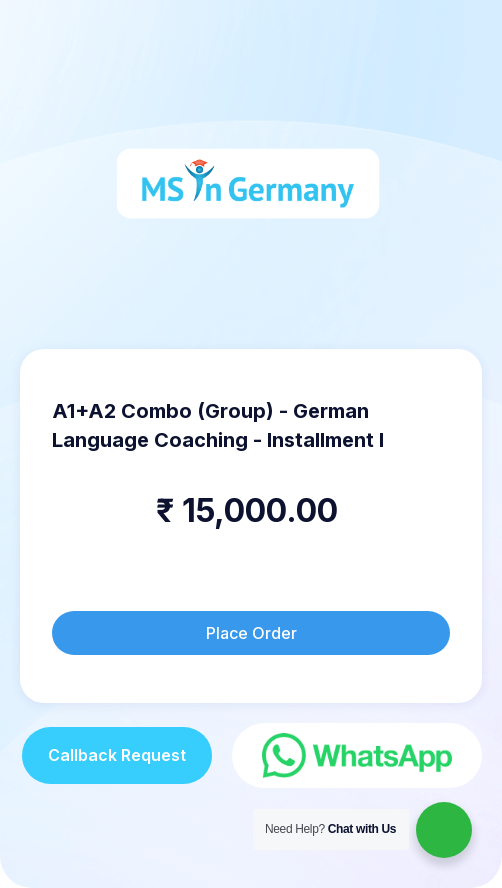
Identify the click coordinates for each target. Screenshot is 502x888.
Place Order (251, 633)
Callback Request (117, 755)
